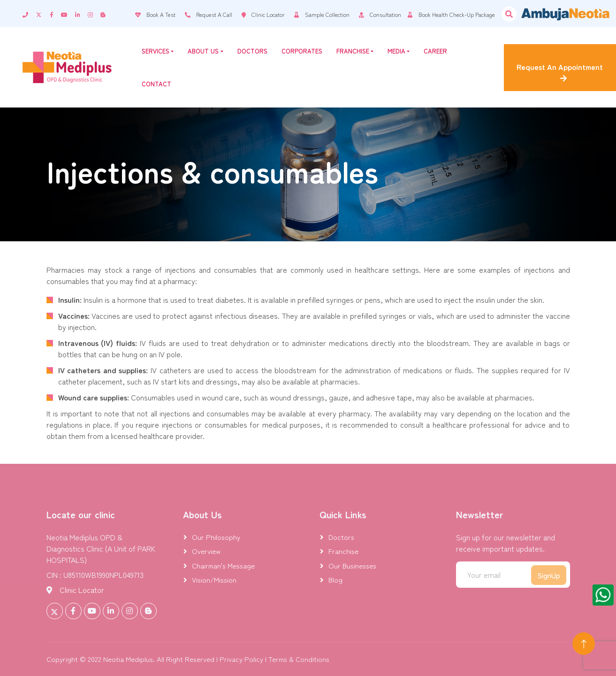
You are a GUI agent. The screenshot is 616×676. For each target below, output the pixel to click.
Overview (206, 551)
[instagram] (94, 14)
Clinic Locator (82, 590)
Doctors (252, 51)
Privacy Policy (241, 659)
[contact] (29, 14)
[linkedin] (81, 14)
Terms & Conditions (299, 659)
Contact (156, 84)
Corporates (302, 51)
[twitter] (43, 14)
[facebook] (55, 14)
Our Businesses (352, 565)
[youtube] (68, 14)
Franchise (355, 51)
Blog (335, 580)
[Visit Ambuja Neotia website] (565, 14)
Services (158, 51)
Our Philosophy (216, 537)
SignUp (549, 575)
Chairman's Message (223, 565)
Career (435, 51)
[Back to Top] (584, 644)
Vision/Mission (214, 580)
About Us (205, 51)
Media (399, 51)
